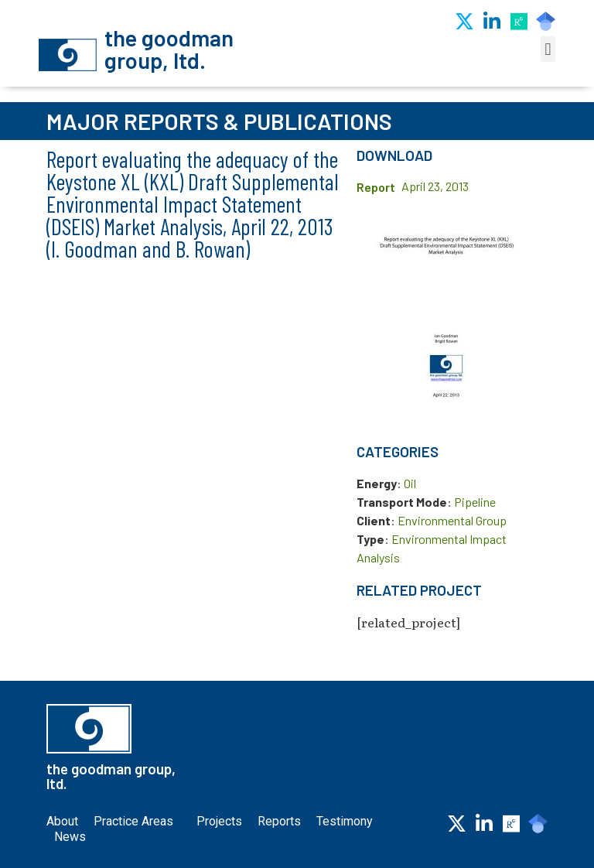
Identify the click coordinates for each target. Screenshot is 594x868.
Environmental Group (452, 520)
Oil (410, 483)
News (70, 837)
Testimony (345, 821)
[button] (548, 49)
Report (376, 187)
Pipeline (475, 502)
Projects (219, 821)
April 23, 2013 (435, 186)
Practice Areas (137, 822)
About (62, 821)
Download (394, 155)
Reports (279, 821)
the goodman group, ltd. (169, 49)
